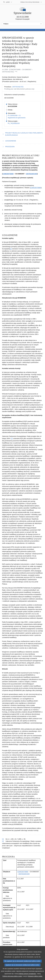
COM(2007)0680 (8, 174)
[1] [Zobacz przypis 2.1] (11, 249)
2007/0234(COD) (18, 87)
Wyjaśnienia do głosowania (17, 118)
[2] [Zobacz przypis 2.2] (12, 439)
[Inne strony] (31, 2)
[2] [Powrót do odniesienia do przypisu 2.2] (3, 841)
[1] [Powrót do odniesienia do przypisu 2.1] (3, 839)
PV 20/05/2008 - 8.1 (14, 115)
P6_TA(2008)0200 (14, 123)
